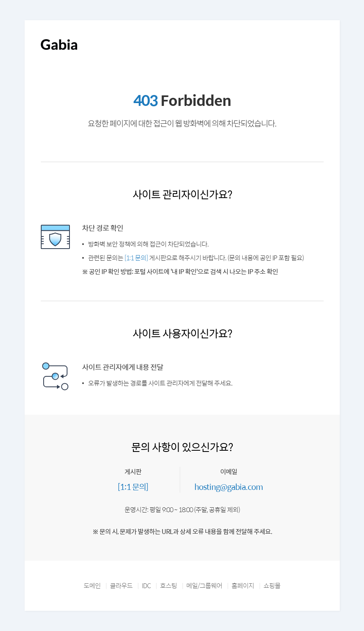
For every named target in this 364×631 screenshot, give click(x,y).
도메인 (92, 586)
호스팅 (168, 586)
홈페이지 (243, 586)
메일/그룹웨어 (204, 586)
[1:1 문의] (136, 258)
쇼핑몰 (272, 586)
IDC (146, 586)
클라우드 (121, 586)
